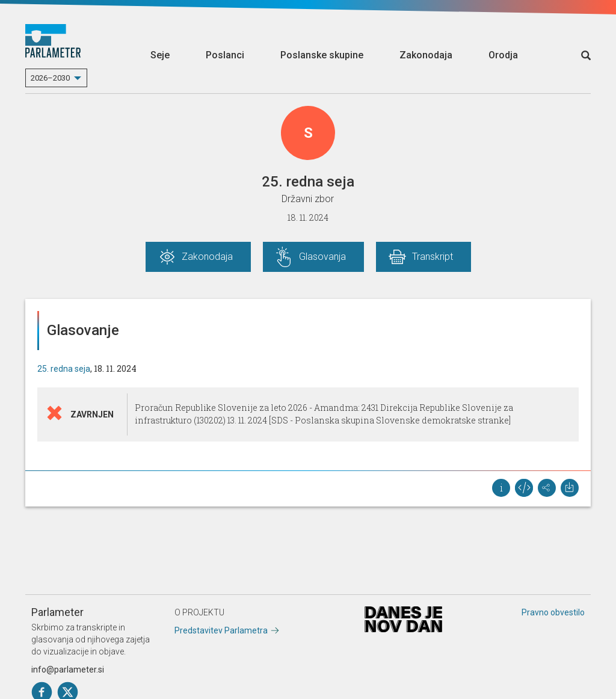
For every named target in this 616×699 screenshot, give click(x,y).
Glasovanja (322, 257)
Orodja (503, 55)
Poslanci (225, 55)
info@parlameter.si (68, 670)
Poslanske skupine (322, 55)
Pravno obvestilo (553, 612)
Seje (160, 55)
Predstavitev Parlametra (221, 630)
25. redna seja (64, 369)
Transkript (433, 257)
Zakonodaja (426, 55)
